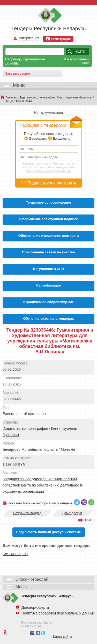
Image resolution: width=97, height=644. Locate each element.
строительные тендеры (25, 61)
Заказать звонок (18, 73)
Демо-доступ (72, 513)
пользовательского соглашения (48, 171)
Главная (11, 97)
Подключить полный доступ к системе (48, 532)
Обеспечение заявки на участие (48, 252)
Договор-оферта (35, 607)
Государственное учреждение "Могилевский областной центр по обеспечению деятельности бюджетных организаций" (43, 485)
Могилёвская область (40, 449)
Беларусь (10, 449)
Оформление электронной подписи (49, 219)
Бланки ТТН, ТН (15, 554)
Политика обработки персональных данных (58, 613)
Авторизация (29, 38)
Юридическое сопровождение (48, 302)
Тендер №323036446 (20, 101)
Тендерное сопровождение (48, 202)
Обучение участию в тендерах (49, 319)
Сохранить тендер (27, 513)
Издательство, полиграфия (37, 97)
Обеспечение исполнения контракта (49, 236)
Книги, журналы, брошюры (74, 97)
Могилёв (68, 449)
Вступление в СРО (49, 269)
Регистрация (58, 39)
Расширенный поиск (76, 61)
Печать (89, 520)
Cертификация (48, 285)
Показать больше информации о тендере (40, 503)
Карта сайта (62, 637)
